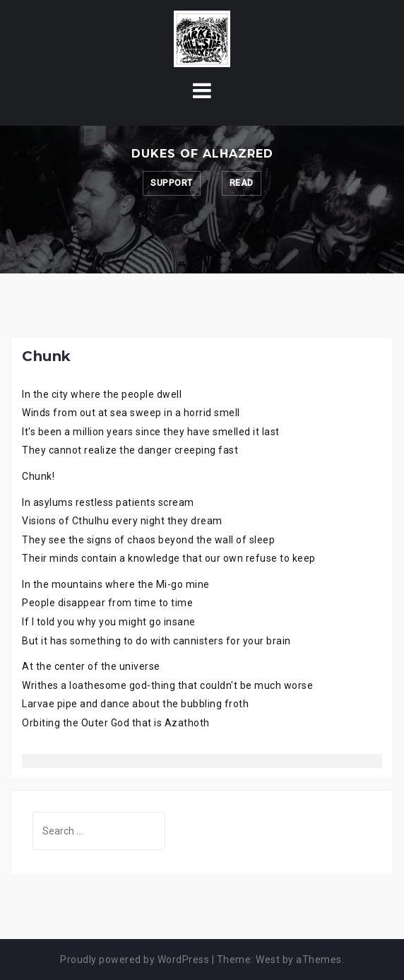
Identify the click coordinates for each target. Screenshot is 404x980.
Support (172, 183)
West (268, 960)
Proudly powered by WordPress (135, 960)
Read (242, 183)
